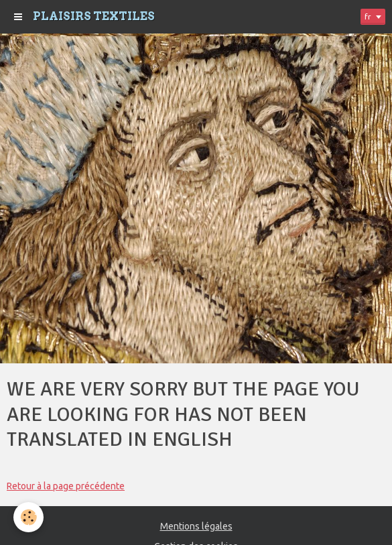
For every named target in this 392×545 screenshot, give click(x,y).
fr (368, 16)
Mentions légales (196, 526)
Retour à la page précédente (66, 486)
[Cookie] (28, 517)
